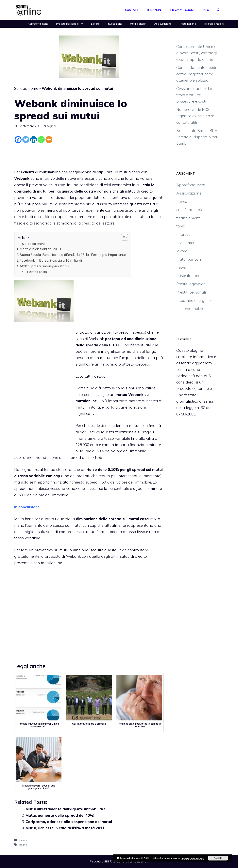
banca (182, 201)
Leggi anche (37, 244)
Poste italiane (188, 24)
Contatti (132, 10)
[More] (49, 140)
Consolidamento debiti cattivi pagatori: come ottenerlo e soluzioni (196, 74)
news (23, 840)
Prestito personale (72, 24)
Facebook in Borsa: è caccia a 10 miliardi (51, 260)
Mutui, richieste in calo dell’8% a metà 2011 (65, 828)
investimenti (187, 243)
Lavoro (95, 24)
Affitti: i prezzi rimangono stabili (44, 266)
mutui (23, 845)
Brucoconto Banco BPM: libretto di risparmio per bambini (197, 137)
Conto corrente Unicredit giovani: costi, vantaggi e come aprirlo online (198, 53)
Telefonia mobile (214, 24)
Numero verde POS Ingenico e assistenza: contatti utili (196, 116)
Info (206, 10)
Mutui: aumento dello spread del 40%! (60, 815)
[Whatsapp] (41, 140)
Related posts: (37, 272)
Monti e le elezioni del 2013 (40, 249)
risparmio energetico (194, 300)
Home (33, 88)
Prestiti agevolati (191, 284)
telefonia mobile (190, 309)
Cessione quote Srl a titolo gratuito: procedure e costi (194, 95)
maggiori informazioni (192, 858)
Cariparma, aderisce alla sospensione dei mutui (69, 822)
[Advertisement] (89, 155)
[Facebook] (18, 140)
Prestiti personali (191, 292)
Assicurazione (163, 24)
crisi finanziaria (190, 210)
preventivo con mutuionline (38, 563)
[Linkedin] (34, 140)
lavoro (182, 251)
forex (181, 226)
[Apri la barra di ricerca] (218, 10)
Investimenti (115, 24)
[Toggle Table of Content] (123, 237)
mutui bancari (189, 259)
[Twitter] (26, 140)
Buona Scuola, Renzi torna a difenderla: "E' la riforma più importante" (73, 255)
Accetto (218, 858)
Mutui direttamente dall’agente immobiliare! (66, 809)
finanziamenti (188, 218)
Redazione (155, 10)
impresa (184, 234)
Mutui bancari (138, 24)
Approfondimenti (38, 24)
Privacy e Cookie (183, 10)
